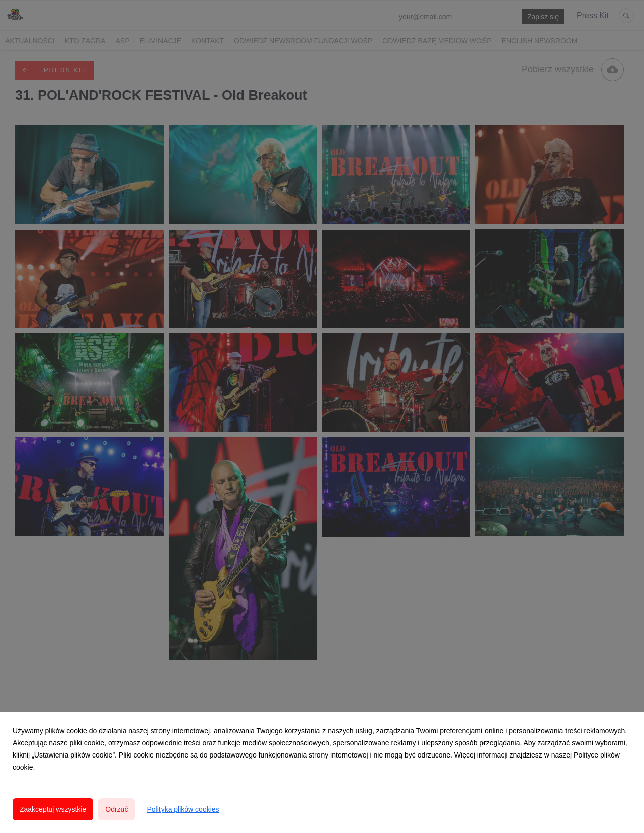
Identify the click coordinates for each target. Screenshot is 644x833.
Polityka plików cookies (183, 809)
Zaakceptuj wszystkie (53, 809)
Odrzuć (116, 809)
